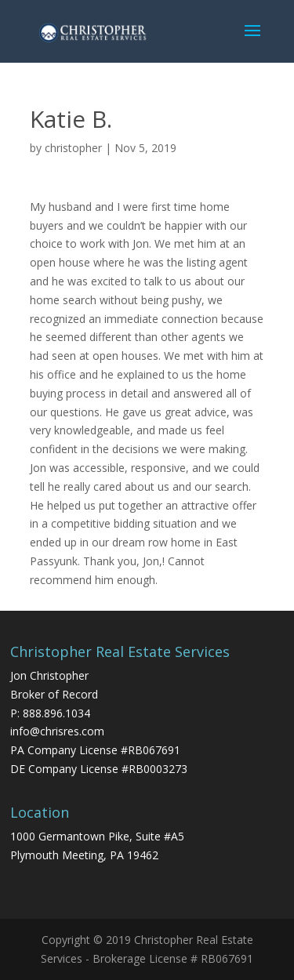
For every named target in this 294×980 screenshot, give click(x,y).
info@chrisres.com (57, 731)
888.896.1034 (56, 713)
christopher (73, 148)
